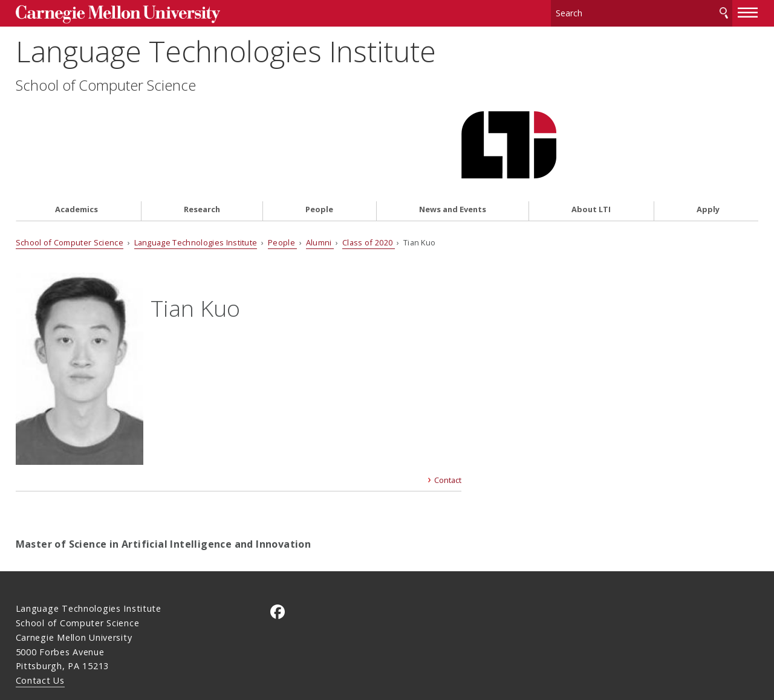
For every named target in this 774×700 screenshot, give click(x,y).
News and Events (453, 143)
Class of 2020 (368, 176)
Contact (448, 425)
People (319, 143)
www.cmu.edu (109, 648)
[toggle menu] (748, 11)
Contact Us (40, 625)
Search (724, 12)
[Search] (642, 12)
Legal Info (38, 648)
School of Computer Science (106, 98)
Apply (708, 143)
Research (202, 143)
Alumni (320, 176)
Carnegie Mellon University (109, 13)
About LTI (591, 143)
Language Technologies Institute (226, 64)
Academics (76, 143)
